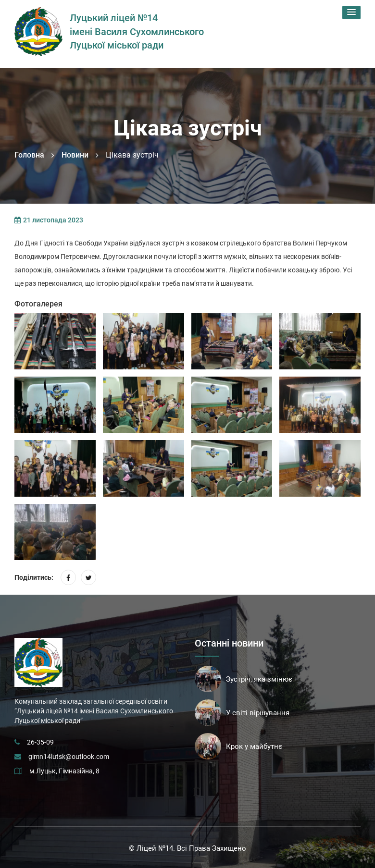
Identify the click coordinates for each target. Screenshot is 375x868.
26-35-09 (40, 742)
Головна (29, 155)
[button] (351, 12)
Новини (75, 155)
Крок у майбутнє (254, 746)
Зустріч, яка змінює (259, 679)
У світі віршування (258, 713)
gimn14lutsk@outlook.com (69, 757)
